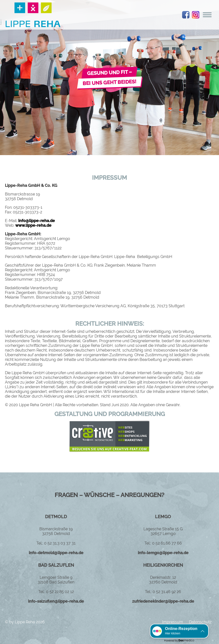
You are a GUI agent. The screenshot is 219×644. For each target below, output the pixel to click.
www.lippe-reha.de (33, 225)
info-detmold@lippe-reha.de (56, 553)
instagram (196, 15)
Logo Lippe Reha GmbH (33, 15)
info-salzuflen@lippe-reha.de (56, 601)
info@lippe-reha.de (37, 221)
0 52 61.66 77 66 (167, 543)
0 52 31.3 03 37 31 (60, 543)
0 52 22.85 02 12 (60, 592)
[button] (179, 631)
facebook (186, 15)
